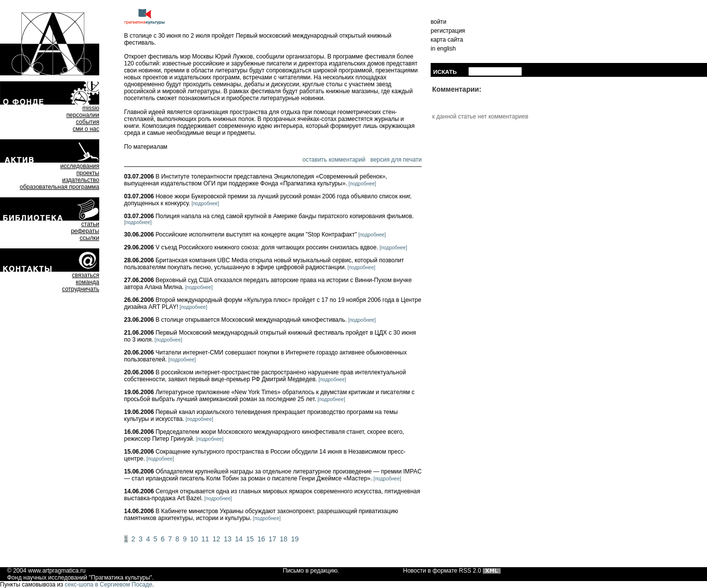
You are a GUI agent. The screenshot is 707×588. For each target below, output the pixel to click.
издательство (81, 180)
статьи (90, 224)
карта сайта (447, 40)
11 (205, 539)
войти (439, 22)
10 (194, 539)
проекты (88, 173)
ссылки (89, 238)
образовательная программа (60, 187)
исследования (80, 166)
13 (228, 539)
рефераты (85, 231)
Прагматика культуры (120, 578)
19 (295, 539)
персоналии (83, 115)
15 (250, 539)
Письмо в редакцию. (311, 571)
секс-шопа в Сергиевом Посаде (109, 585)
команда (88, 282)
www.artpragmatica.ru (57, 571)
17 (272, 539)
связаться (86, 275)
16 (261, 539)
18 (284, 539)
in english (443, 49)
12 (216, 539)
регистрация (448, 31)
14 (239, 539)
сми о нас (86, 129)
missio (91, 108)
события (88, 122)
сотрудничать (81, 289)
